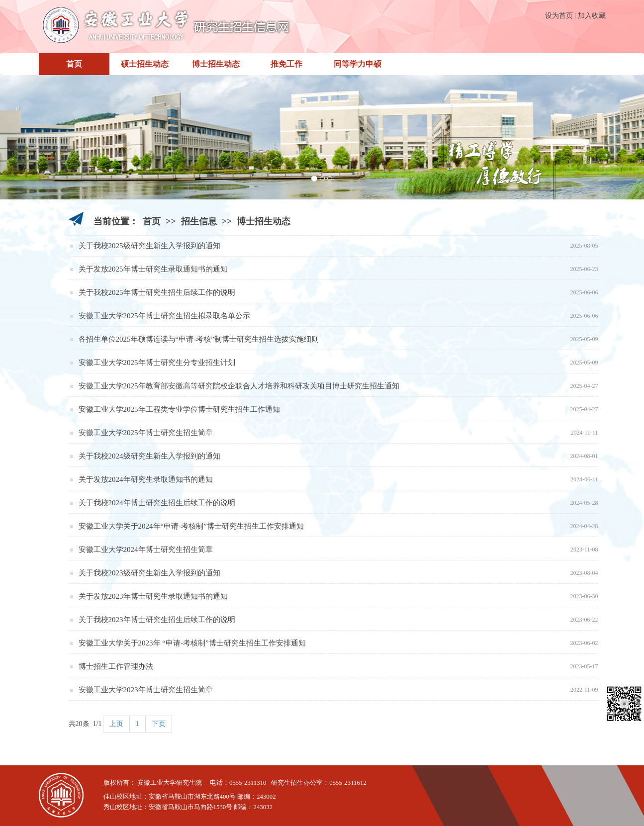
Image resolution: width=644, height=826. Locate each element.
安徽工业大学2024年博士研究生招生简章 (146, 550)
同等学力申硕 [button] (358, 64)
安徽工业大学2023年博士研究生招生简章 (146, 690)
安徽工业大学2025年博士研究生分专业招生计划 (157, 363)
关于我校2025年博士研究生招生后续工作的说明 (157, 292)
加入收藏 (592, 16)
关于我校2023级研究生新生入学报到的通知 (149, 573)
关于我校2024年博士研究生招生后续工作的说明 (157, 503)
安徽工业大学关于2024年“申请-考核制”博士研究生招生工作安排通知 (191, 526)
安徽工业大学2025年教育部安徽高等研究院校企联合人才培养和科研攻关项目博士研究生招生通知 (239, 386)
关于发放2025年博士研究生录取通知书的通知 (153, 269)
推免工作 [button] (286, 64)
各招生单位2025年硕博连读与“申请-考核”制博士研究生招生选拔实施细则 (199, 339)
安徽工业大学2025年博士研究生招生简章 (146, 433)
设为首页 (559, 16)
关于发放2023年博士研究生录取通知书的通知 (153, 596)
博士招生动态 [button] (216, 64)
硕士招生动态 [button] (145, 64)
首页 (74, 64)
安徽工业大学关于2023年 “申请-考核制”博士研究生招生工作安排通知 (192, 643)
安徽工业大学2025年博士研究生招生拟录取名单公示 (164, 316)
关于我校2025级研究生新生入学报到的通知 (149, 246)
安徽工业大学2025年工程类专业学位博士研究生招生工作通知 (179, 409)
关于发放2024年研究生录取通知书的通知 (146, 479)
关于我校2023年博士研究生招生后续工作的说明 (157, 620)
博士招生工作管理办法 (116, 666)
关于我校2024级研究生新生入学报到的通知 (149, 456)
